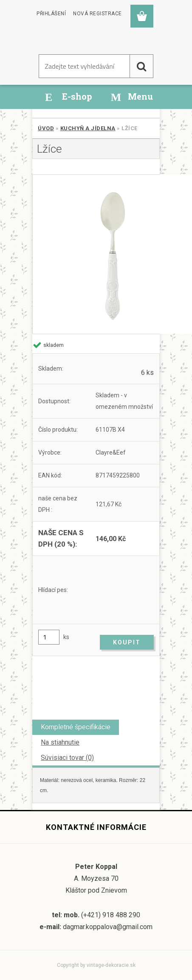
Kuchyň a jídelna (88, 128)
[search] (141, 66)
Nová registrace (97, 14)
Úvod (46, 128)
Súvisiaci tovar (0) (67, 758)
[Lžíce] (96, 254)
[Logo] (72, 38)
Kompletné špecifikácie (76, 727)
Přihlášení (51, 14)
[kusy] (49, 637)
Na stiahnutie (60, 742)
